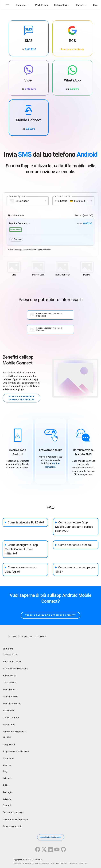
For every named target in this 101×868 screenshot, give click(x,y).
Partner (80, 5)
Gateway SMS (10, 655)
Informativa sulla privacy (15, 819)
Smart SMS (8, 711)
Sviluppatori (60, 5)
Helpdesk (7, 778)
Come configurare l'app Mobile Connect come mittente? (21, 549)
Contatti (7, 805)
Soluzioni (21, 5)
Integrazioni (9, 745)
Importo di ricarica (62, 196)
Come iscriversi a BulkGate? (26, 522)
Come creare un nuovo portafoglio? (21, 569)
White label (8, 759)
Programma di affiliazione (16, 752)
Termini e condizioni (13, 812)
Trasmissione (9, 683)
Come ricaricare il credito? (75, 545)
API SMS (7, 737)
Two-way (16, 239)
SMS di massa (10, 690)
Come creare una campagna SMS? (75, 569)
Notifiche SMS (10, 697)
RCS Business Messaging (15, 669)
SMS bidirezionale (12, 704)
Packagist (8, 792)
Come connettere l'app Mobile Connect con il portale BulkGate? (74, 527)
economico (16, 229)
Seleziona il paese (17, 196)
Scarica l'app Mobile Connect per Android (21, 398)
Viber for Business (12, 662)
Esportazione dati (12, 826)
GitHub (6, 785)
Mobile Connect (11, 718)
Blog (96, 5)
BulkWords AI (9, 676)
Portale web (42, 5)
